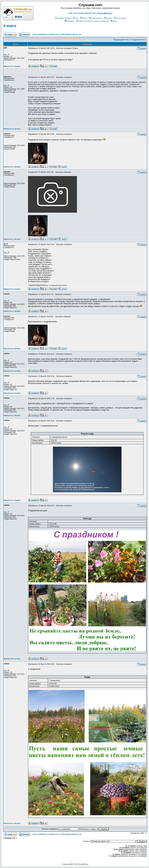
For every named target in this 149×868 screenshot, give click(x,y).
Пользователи (96, 18)
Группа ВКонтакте (105, 13)
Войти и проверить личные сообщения (92, 21)
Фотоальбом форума (83, 13)
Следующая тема (138, 40)
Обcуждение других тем (71, 34)
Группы (108, 18)
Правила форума (63, 18)
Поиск (84, 18)
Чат (94, 13)
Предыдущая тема (121, 40)
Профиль (70, 21)
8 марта (10, 26)
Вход (114, 21)
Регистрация (120, 18)
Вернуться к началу (12, 66)
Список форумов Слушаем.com (46, 34)
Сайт (71, 13)
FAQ (76, 18)
